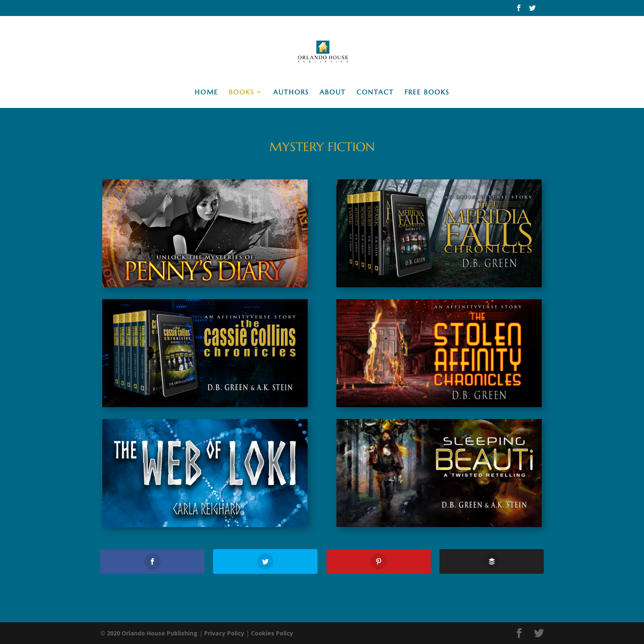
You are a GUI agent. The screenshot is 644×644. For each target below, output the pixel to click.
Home (206, 93)
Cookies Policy (272, 633)
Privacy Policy (224, 633)
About (333, 93)
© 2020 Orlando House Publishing (149, 633)
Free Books (427, 93)
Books (241, 93)
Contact (375, 93)
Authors (291, 93)
